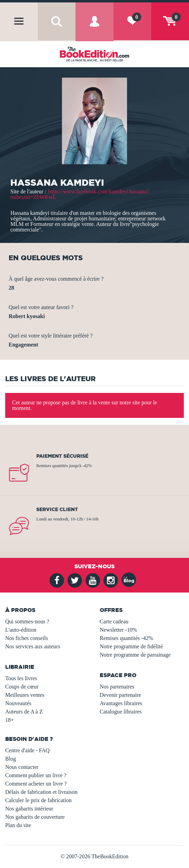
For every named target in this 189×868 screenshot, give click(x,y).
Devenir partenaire (120, 695)
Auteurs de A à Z (24, 712)
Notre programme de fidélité (131, 646)
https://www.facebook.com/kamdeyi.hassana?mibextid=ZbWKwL (80, 194)
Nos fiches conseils (27, 638)
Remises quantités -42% (127, 638)
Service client (57, 509)
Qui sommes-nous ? (27, 621)
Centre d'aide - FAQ (27, 750)
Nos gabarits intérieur (29, 809)
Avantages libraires (121, 703)
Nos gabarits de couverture (35, 817)
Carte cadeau (114, 621)
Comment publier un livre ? (36, 775)
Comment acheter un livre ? (36, 784)
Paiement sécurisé (62, 456)
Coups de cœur (22, 687)
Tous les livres (21, 678)
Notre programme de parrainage (135, 655)
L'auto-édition (21, 630)
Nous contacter (22, 767)
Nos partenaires (117, 687)
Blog (11, 759)
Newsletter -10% (118, 630)
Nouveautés (18, 703)
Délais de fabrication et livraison (41, 792)
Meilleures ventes (25, 695)
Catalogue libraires (121, 712)
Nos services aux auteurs (33, 646)
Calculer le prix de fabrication (38, 800)
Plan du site (18, 825)
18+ (10, 720)
